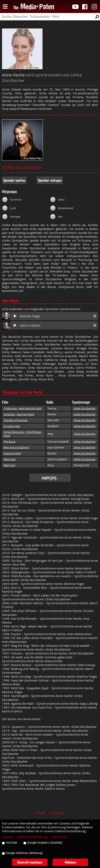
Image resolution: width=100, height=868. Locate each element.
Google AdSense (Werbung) (24, 853)
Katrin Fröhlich (30, 325)
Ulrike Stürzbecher (22, 167)
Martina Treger (30, 316)
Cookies (7, 837)
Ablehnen (70, 862)
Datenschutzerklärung (32, 837)
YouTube (12, 843)
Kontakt (41, 813)
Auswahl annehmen (30, 862)
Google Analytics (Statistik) (45, 843)
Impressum (57, 813)
